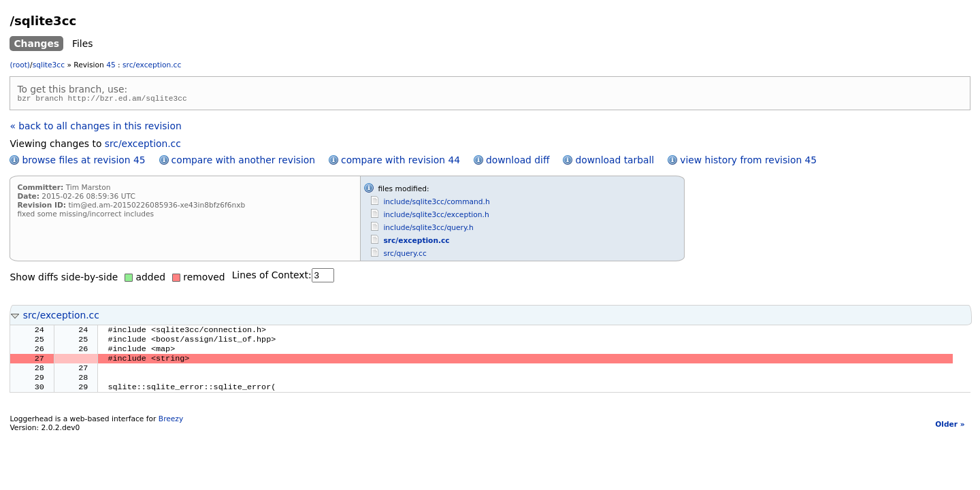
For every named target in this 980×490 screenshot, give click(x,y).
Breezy (171, 430)
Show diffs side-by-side (64, 279)
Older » (950, 436)
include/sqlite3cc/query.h (428, 230)
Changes (36, 44)
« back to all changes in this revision (95, 128)
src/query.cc (405, 256)
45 (111, 65)
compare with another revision (243, 162)
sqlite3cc (49, 65)
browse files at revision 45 (83, 162)
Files (82, 44)
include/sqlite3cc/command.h (436, 204)
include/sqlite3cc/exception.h (436, 217)
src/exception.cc (152, 65)
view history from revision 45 (748, 162)
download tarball (615, 162)
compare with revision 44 (401, 162)
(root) (20, 65)
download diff (518, 162)
